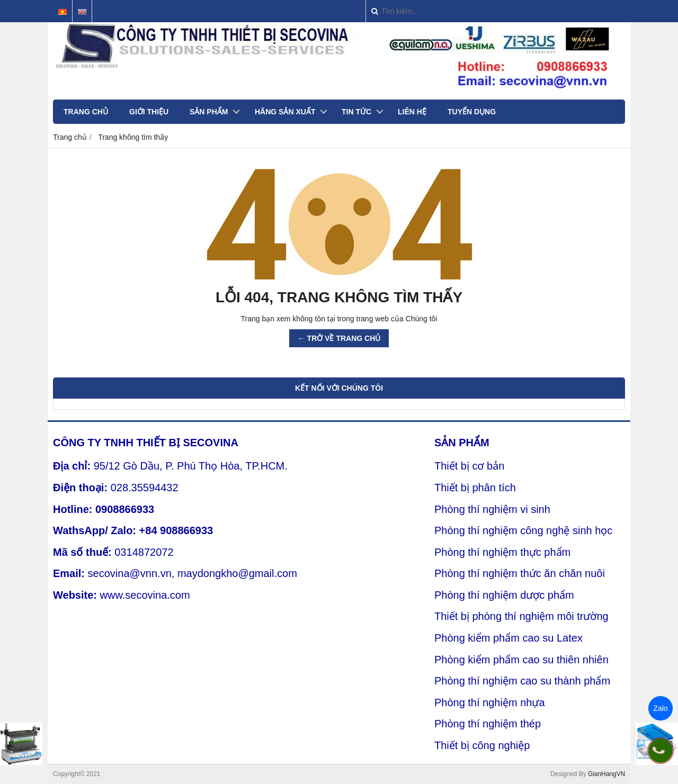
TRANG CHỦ (86, 112)
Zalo (660, 708)
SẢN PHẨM (209, 112)
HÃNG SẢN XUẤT (285, 112)
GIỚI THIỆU (149, 112)
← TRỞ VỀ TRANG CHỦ (339, 338)
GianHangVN (606, 774)
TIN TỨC (356, 112)
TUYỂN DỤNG (472, 112)
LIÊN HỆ (412, 112)
